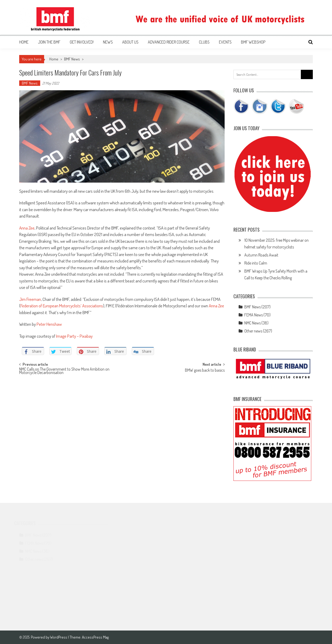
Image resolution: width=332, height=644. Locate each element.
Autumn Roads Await (261, 255)
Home (24, 42)
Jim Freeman (30, 299)
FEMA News (254, 315)
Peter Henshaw (50, 324)
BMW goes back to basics (205, 371)
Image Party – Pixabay (74, 336)
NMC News (253, 323)
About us (130, 42)
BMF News (72, 59)
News (108, 42)
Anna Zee (27, 228)
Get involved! (82, 42)
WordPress (59, 637)
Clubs (204, 42)
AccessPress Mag (95, 637)
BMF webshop (253, 42)
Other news (253, 331)
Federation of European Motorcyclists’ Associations (62, 306)
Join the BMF (49, 42)
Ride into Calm (256, 263)
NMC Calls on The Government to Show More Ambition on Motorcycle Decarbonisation (64, 371)
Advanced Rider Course (169, 42)
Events (225, 42)
